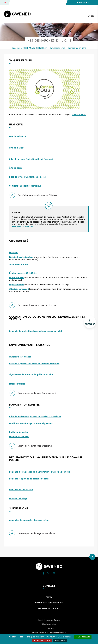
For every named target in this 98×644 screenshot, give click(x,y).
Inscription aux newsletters (49, 620)
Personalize (60, 640)
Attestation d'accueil (19, 289)
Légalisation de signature (21, 257)
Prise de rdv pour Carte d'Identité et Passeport (31, 159)
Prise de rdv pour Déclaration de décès (27, 177)
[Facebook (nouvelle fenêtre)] (44, 574)
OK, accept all (83, 637)
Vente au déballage (18, 499)
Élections (13, 253)
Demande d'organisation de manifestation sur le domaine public (40, 472)
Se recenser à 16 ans (19, 264)
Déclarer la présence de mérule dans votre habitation (34, 364)
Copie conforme (17, 285)
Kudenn (83, 3)
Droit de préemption (19, 432)
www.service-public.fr (22, 227)
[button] (44, 573)
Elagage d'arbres (17, 384)
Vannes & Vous (79, 115)
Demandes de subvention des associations (30, 520)
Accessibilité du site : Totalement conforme (49, 632)
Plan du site (49, 628)
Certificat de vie (17, 278)
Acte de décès (16, 168)
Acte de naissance (18, 136)
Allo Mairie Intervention (20, 357)
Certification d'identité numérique (25, 186)
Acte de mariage (17, 148)
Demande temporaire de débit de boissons (29, 479)
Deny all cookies (42, 640)
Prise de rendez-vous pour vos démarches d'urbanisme (35, 416)
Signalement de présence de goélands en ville (31, 374)
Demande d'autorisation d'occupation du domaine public (36, 331)
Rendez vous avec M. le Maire (23, 273)
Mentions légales (49, 624)
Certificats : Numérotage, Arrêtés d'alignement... (32, 423)
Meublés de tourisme (19, 437)
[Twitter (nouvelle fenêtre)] (48, 574)
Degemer (16, 48)
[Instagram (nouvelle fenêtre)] (54, 574)
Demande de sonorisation (21, 490)
